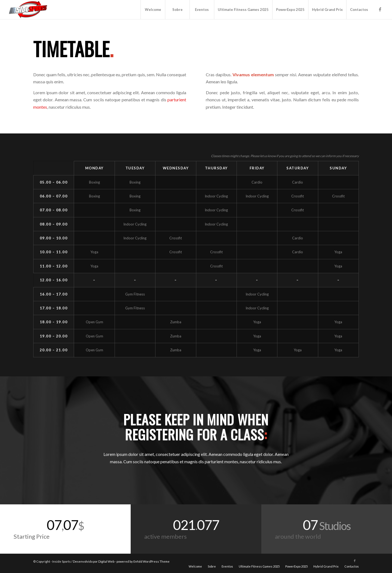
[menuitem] (153, 10)
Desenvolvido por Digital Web (94, 561)
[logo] (29, 10)
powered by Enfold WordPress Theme (143, 561)
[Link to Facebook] (380, 9)
